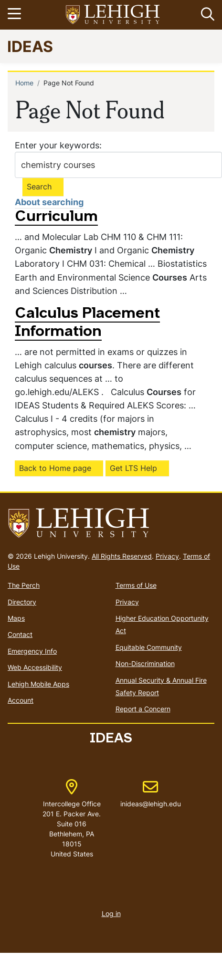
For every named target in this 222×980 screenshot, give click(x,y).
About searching (49, 202)
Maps (16, 618)
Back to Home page (55, 468)
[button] (206, 15)
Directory (22, 602)
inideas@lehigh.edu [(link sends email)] (151, 794)
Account (21, 700)
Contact (20, 634)
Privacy (167, 556)
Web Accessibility (35, 667)
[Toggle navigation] (16, 15)
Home (24, 83)
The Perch (24, 585)
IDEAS (30, 46)
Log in (111, 913)
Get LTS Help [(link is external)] (133, 468)
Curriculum (56, 217)
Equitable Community (149, 647)
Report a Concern (143, 709)
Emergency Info (32, 651)
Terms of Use (136, 585)
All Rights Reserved (122, 556)
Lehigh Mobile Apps (38, 684)
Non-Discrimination (145, 663)
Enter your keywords (57, 145)
